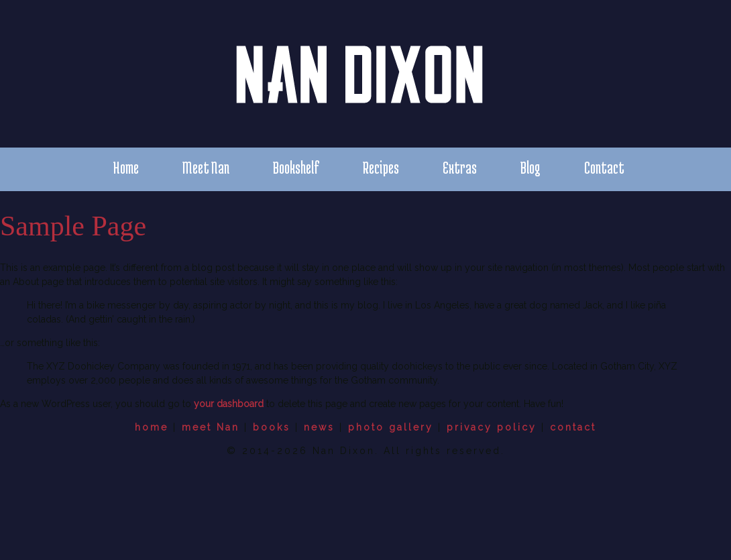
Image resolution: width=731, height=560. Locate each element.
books (272, 427)
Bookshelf (296, 167)
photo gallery (391, 427)
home (152, 427)
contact (573, 427)
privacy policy (492, 427)
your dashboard (229, 404)
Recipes (381, 167)
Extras (460, 167)
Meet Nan (206, 167)
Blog (530, 167)
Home (126, 167)
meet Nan (211, 427)
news (319, 427)
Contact (604, 167)
